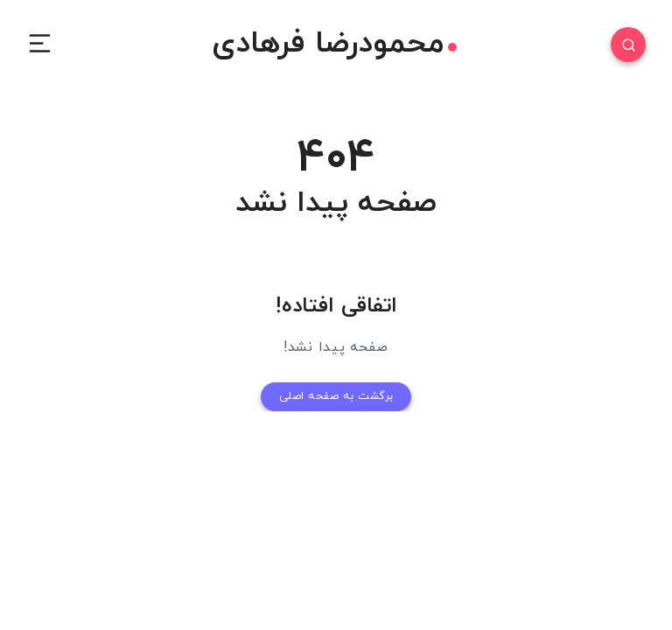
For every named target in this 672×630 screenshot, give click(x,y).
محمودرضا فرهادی (334, 45)
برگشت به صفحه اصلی (336, 395)
